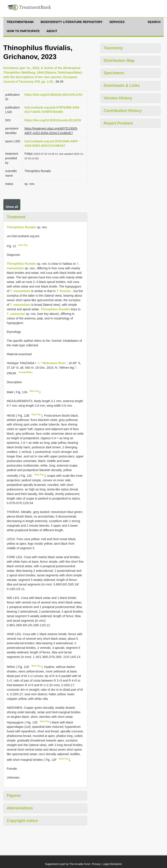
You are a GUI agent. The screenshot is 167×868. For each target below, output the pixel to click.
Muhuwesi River (55, 363)
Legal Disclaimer (112, 864)
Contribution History (123, 111)
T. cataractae (16, 314)
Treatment (16, 217)
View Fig (23, 245)
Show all (12, 207)
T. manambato (20, 291)
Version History (118, 98)
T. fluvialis (64, 291)
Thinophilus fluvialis (21, 227)
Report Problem (118, 123)
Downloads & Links (122, 85)
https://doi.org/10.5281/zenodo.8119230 (53, 120)
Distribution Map (119, 61)
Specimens (114, 73)
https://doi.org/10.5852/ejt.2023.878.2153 (53, 95)
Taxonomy (113, 48)
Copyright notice (22, 821)
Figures (14, 796)
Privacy (96, 864)
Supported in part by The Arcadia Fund (67, 864)
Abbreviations (20, 808)
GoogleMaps (26, 372)
